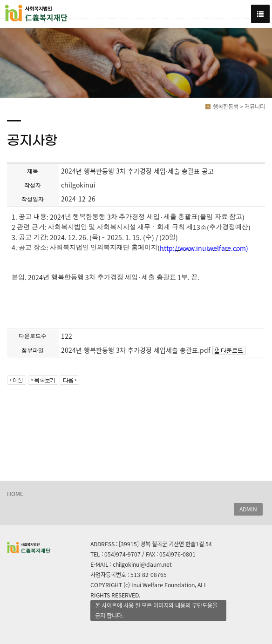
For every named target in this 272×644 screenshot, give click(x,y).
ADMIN (248, 509)
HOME (15, 494)
